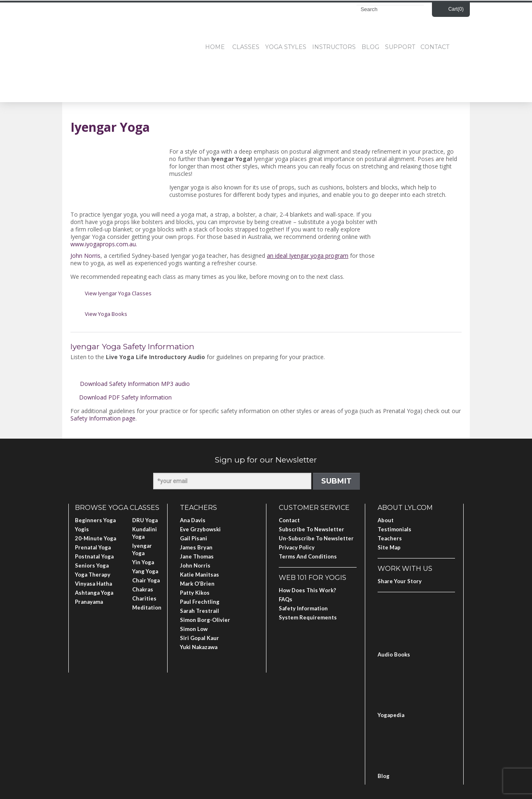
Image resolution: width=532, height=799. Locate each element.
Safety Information (303, 608)
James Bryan (196, 547)
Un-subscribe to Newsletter (316, 538)
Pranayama (89, 602)
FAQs (286, 599)
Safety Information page (103, 418)
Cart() (456, 9)
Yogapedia (391, 715)
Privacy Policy (297, 547)
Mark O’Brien (197, 584)
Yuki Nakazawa (199, 647)
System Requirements (308, 617)
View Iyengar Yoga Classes (118, 293)
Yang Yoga (145, 571)
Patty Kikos (195, 593)
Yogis (82, 529)
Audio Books (394, 654)
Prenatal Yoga (93, 547)
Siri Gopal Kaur (199, 638)
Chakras (143, 589)
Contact (435, 47)
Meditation (147, 607)
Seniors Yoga (92, 565)
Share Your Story (400, 581)
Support (400, 47)
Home (215, 47)
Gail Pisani (194, 538)
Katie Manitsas (199, 575)
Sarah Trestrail (199, 611)
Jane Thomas (197, 556)
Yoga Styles (286, 47)
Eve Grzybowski (200, 529)
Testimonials (394, 529)
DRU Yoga (145, 520)
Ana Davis (193, 520)
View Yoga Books (106, 314)
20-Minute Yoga (96, 538)
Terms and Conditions (308, 556)
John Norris (85, 256)
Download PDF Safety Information (125, 397)
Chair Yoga (146, 580)
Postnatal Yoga (94, 556)
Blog (370, 47)
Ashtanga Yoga (94, 593)
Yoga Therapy (93, 575)
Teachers (390, 538)
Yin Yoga (143, 562)
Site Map (389, 547)
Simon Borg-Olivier (205, 620)
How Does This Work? (307, 590)
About (386, 520)
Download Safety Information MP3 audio (135, 384)
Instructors (334, 47)
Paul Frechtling (200, 602)
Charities (144, 598)
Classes (246, 47)
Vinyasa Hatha (93, 584)
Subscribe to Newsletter (311, 529)
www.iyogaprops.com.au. (104, 244)
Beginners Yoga (95, 520)
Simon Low (194, 629)
